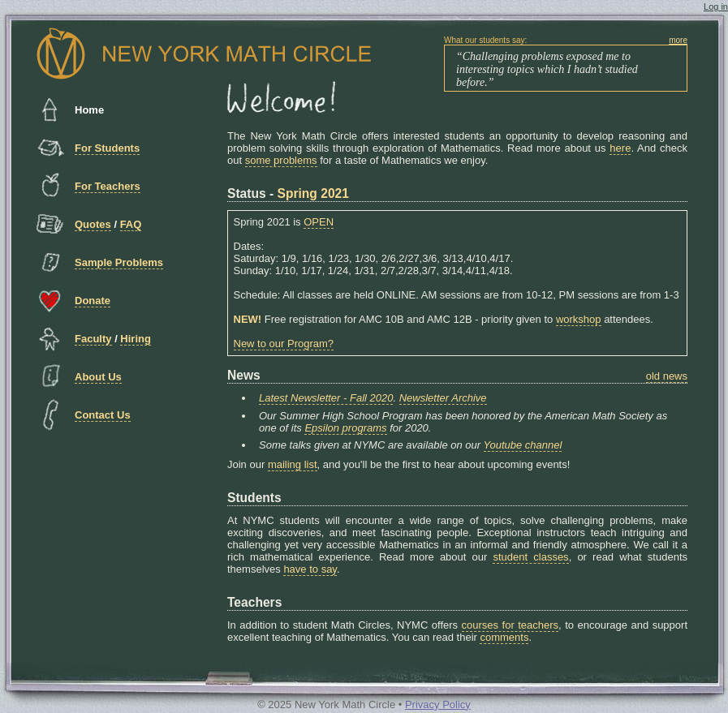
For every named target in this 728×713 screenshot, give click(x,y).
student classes (530, 557)
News (244, 375)
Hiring (136, 339)
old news (667, 376)
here (620, 148)
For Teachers (108, 186)
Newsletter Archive (443, 398)
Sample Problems (119, 262)
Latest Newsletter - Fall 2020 (326, 398)
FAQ (131, 224)
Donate (93, 301)
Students (254, 498)
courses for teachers (510, 625)
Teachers (254, 602)
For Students (107, 148)
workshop (579, 319)
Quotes (93, 224)
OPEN (319, 222)
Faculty (93, 339)
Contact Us (103, 415)
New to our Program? (284, 344)
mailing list (293, 464)
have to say (310, 569)
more (678, 40)
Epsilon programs (345, 428)
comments (504, 637)
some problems (281, 160)
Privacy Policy (438, 704)
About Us (98, 377)
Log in (716, 6)
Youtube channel (523, 445)
